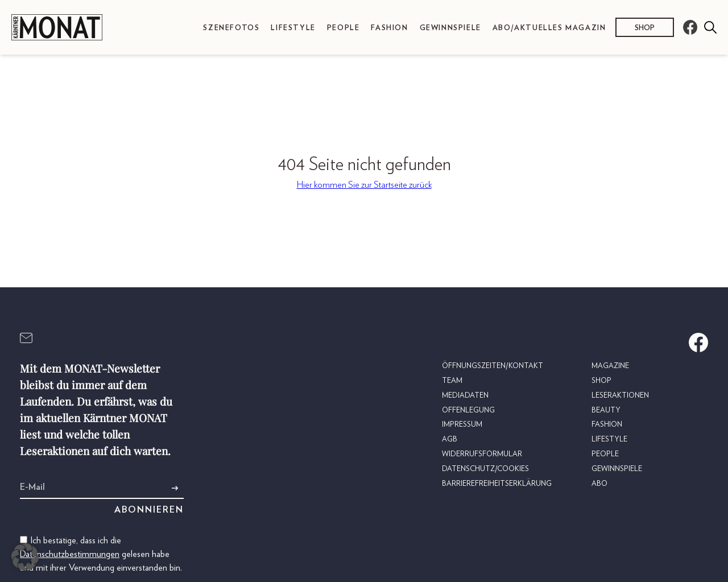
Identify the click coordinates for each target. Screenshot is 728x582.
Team (452, 381)
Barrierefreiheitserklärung (497, 484)
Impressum (462, 425)
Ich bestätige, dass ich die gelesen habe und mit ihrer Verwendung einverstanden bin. (101, 554)
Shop (645, 28)
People (344, 28)
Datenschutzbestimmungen (70, 554)
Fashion (389, 28)
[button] (25, 557)
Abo (599, 484)
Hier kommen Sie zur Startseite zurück (364, 185)
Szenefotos (231, 28)
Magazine (610, 366)
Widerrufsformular (482, 454)
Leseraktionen (620, 396)
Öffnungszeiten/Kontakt (493, 366)
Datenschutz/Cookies (485, 469)
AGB (450, 439)
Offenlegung (468, 410)
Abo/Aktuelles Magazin (549, 28)
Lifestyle (293, 28)
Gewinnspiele (450, 28)
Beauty (606, 410)
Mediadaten (465, 396)
